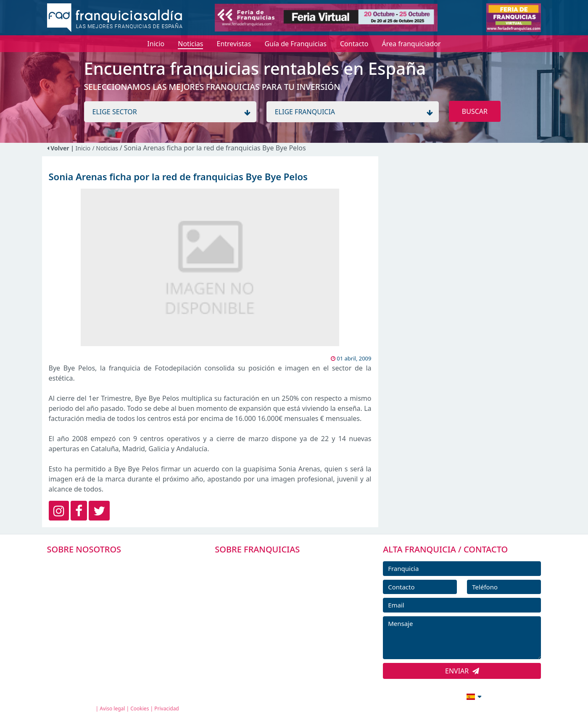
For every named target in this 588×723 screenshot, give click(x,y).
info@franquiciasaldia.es (402, 696)
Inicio (83, 148)
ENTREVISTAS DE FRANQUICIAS (274, 640)
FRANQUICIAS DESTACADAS (268, 602)
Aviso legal (112, 709)
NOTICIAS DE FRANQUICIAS (268, 621)
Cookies (140, 709)
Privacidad (167, 709)
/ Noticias (106, 148)
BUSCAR (475, 111)
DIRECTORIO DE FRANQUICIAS (273, 584)
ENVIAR (462, 671)
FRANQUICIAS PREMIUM (264, 565)
